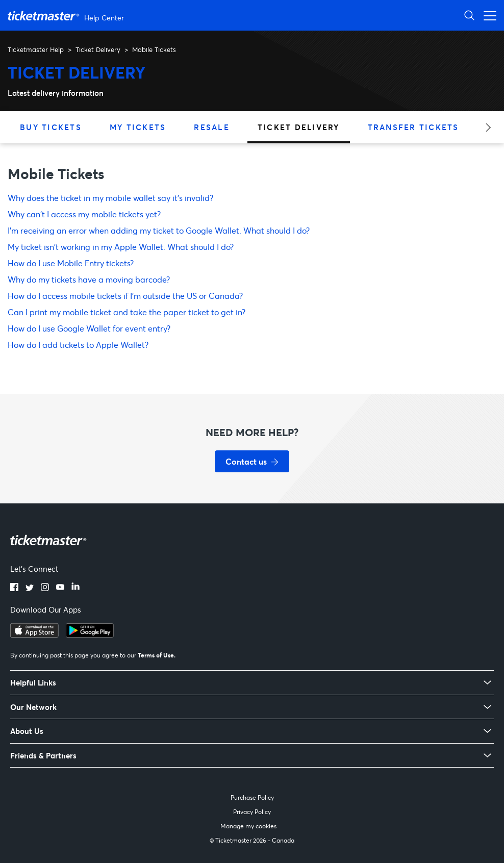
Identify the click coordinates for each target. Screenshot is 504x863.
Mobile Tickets (154, 49)
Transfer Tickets (413, 127)
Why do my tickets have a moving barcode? (89, 279)
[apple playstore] (34, 634)
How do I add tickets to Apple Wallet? (78, 345)
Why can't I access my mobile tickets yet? (84, 214)
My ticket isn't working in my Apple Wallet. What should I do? (121, 247)
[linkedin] (75, 588)
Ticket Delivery (98, 49)
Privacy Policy (252, 812)
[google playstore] (90, 634)
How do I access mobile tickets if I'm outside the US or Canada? (125, 296)
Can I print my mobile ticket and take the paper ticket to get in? (127, 312)
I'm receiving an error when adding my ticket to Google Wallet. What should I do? (159, 230)
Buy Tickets (51, 127)
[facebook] (14, 588)
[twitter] (30, 588)
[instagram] (45, 588)
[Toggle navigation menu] (487, 15)
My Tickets (138, 127)
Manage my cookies (248, 826)
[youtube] (60, 588)
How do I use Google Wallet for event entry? (89, 328)
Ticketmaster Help (36, 49)
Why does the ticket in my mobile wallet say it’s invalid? (110, 198)
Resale (212, 127)
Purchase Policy (252, 797)
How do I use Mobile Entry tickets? (71, 263)
